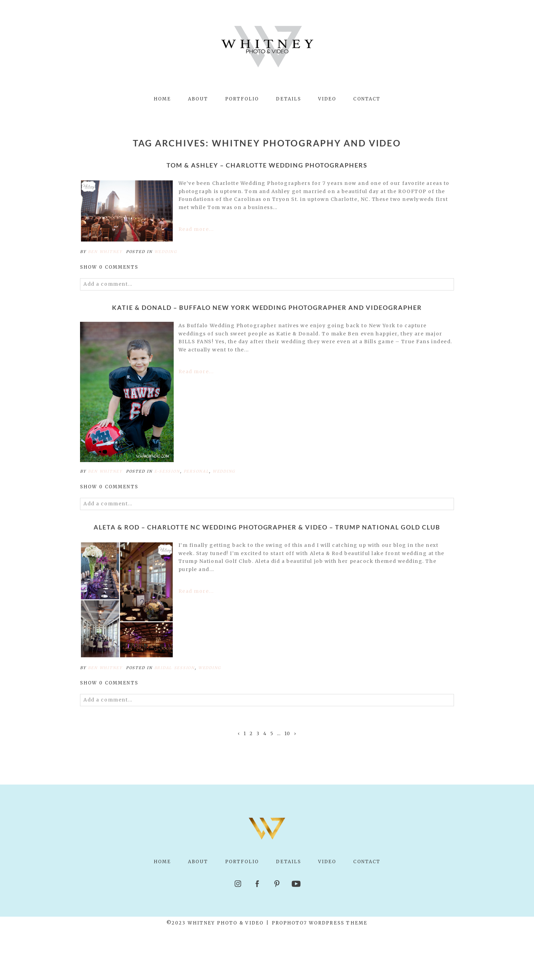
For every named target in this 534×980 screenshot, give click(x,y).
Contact (367, 99)
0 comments (109, 267)
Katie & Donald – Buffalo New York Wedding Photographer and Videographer (267, 308)
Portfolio (242, 99)
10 (287, 734)
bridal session (175, 668)
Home (162, 99)
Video (327, 99)
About (198, 99)
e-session (167, 471)
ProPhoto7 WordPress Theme (320, 923)
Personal (196, 471)
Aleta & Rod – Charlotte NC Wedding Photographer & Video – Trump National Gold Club (267, 527)
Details (288, 99)
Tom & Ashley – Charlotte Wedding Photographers (267, 165)
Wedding (166, 252)
